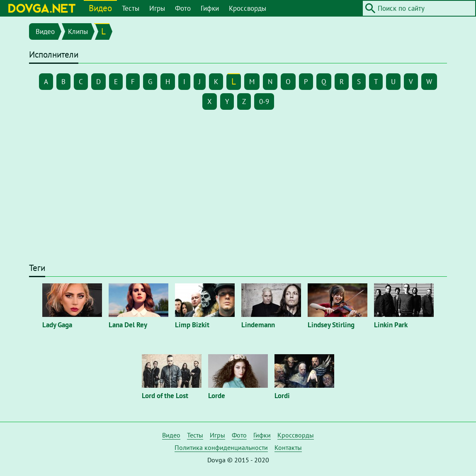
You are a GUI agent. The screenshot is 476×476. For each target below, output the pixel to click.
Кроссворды (248, 8)
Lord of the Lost (165, 396)
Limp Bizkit (192, 325)
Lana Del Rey (128, 325)
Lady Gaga (57, 325)
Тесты (131, 8)
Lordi (282, 396)
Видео (100, 8)
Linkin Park (391, 325)
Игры (157, 8)
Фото (183, 8)
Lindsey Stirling (331, 325)
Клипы (78, 31)
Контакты (288, 447)
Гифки (210, 8)
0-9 (264, 101)
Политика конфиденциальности (221, 447)
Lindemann (258, 325)
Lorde (217, 396)
